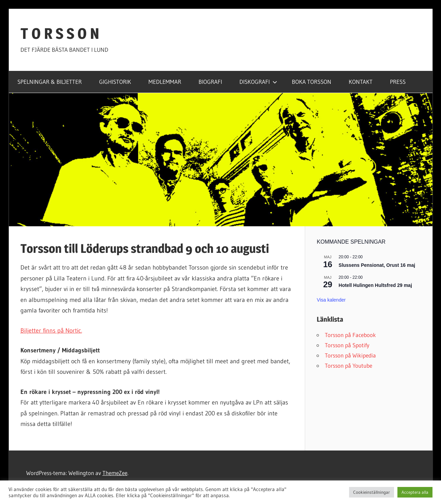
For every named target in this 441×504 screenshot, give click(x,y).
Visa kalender (331, 300)
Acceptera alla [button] (415, 492)
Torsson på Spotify (347, 345)
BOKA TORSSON (312, 82)
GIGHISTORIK (115, 82)
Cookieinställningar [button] (372, 492)
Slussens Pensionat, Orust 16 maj (377, 265)
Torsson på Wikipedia (350, 355)
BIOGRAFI (210, 82)
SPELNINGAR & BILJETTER (50, 82)
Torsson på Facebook (350, 335)
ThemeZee (115, 473)
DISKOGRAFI (258, 82)
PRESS (398, 82)
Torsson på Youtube (349, 365)
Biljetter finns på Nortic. (51, 331)
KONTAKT (361, 82)
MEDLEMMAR (165, 82)
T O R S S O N (60, 33)
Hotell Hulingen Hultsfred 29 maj (375, 285)
